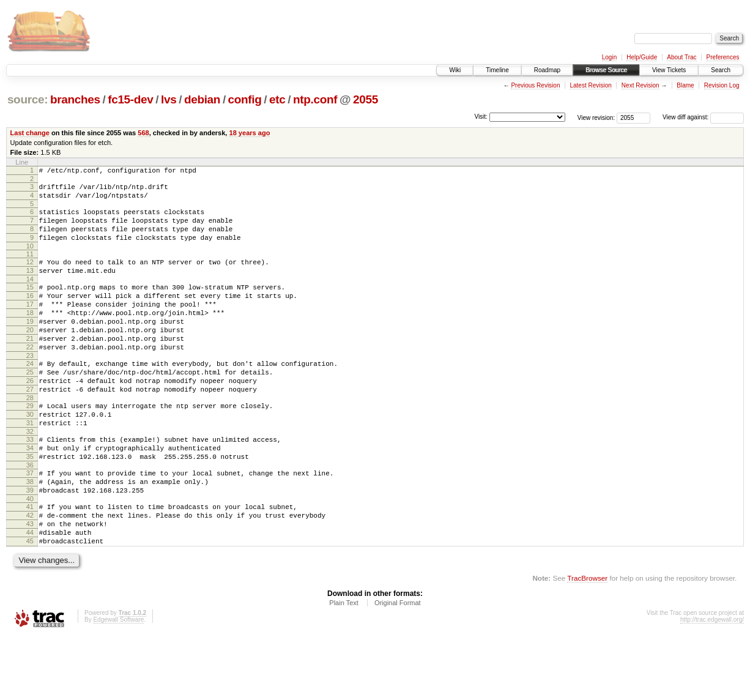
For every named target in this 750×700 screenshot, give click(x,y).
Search (721, 70)
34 (30, 494)
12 (30, 275)
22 (30, 376)
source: (28, 99)
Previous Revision (535, 85)
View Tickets (669, 70)
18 (30, 335)
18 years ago (250, 133)
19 (30, 345)
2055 (366, 99)
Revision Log (722, 85)
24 (30, 395)
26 (30, 415)
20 (30, 356)
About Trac (681, 57)
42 (30, 572)
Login (609, 57)
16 (30, 314)
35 (30, 504)
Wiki (455, 70)
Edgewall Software (118, 684)
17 (30, 324)
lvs (169, 99)
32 (30, 475)
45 (30, 603)
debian (202, 99)
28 (30, 436)
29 (30, 444)
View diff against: (703, 117)
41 (30, 562)
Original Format (398, 667)
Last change (30, 133)
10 (30, 259)
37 (30, 523)
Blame (685, 85)
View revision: (596, 117)
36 (30, 515)
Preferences (723, 57)
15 (30, 303)
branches (75, 99)
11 (30, 267)
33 (30, 483)
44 (30, 593)
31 (30, 465)
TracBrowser (587, 642)
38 (30, 533)
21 (30, 366)
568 (143, 133)
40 (30, 554)
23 (30, 387)
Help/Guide (642, 57)
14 (30, 296)
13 (30, 285)
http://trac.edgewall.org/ (712, 684)
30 (30, 455)
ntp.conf (315, 99)
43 (30, 583)
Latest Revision (590, 85)
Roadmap (547, 70)
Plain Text (344, 667)
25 (30, 405)
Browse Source (606, 70)
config (245, 99)
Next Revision (640, 85)
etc (277, 99)
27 (30, 426)
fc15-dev (130, 99)
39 (30, 543)
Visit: (481, 117)
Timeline (497, 70)
